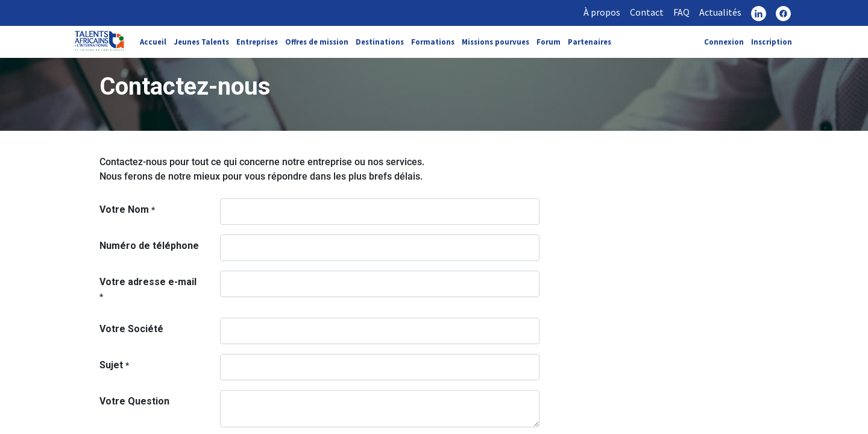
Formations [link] (433, 42)
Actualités (720, 12)
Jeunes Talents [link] (201, 42)
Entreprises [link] (257, 42)
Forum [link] (549, 42)
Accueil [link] (153, 42)
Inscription (772, 42)
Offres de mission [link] (317, 42)
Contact (647, 12)
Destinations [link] (380, 42)
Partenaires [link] (590, 42)
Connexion (724, 42)
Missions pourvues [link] (495, 42)
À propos (602, 12)
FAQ (681, 12)
